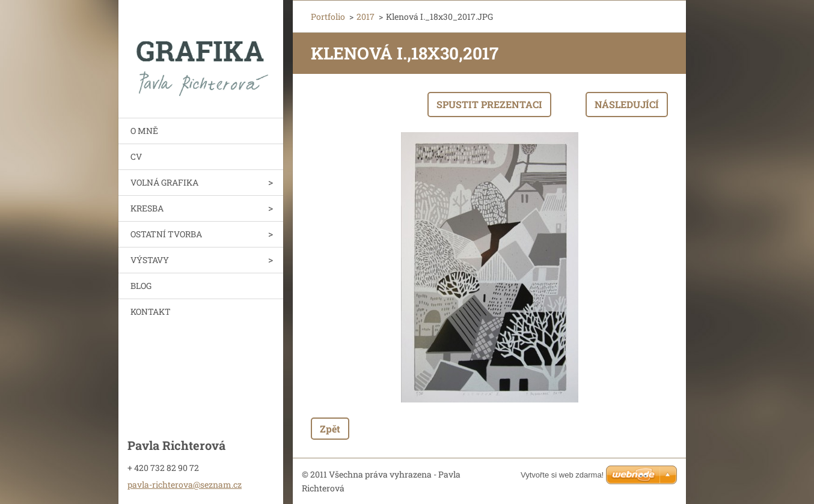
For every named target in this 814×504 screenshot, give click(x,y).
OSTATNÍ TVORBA (166, 234)
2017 (366, 17)
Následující (627, 104)
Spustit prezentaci (489, 104)
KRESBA (147, 208)
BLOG (141, 286)
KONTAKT (151, 311)
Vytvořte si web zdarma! (562, 475)
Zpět (330, 429)
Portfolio (328, 17)
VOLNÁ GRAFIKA (164, 182)
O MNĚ (144, 131)
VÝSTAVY (150, 260)
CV (136, 156)
